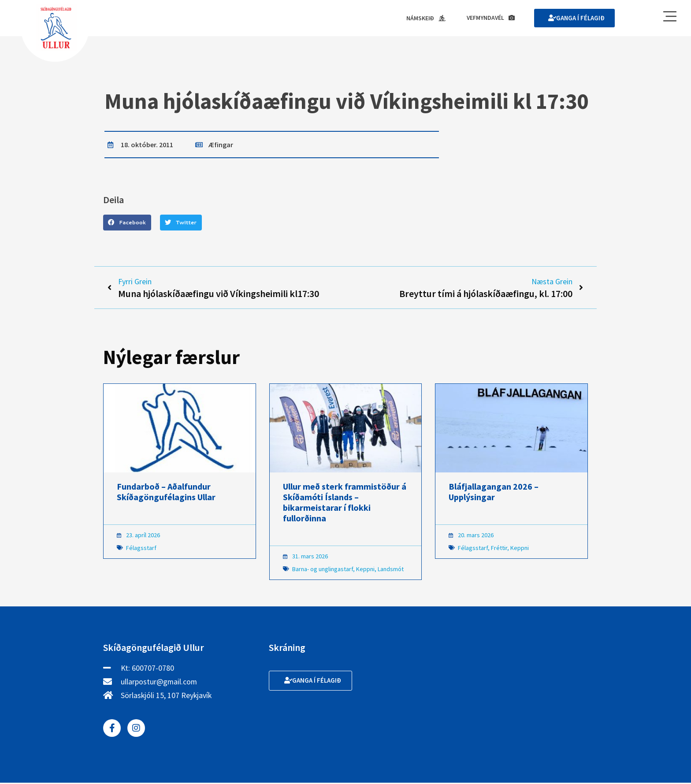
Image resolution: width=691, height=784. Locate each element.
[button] (127, 223)
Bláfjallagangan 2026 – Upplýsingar (494, 493)
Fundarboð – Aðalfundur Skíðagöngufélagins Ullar (166, 493)
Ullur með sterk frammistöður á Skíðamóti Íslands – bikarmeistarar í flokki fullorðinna (345, 503)
